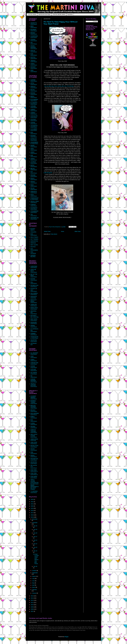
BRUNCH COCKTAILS (34, 411)
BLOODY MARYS (33, 229)
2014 (32, 596)
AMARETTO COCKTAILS (34, 24)
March (34, 587)
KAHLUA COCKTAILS (34, 51)
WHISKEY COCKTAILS (34, 68)
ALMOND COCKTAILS (34, 81)
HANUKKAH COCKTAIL (34, 297)
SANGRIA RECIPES (33, 256)
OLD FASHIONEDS (34, 249)
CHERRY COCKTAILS (34, 113)
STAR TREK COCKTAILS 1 (34, 471)
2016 (32, 515)
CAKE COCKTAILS (34, 357)
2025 (32, 499)
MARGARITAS (34, 241)
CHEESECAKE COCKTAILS (34, 363)
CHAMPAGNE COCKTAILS (34, 37)
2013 (32, 598)
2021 (32, 504)
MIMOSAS (33, 243)
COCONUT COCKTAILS (34, 120)
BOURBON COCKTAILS (34, 30)
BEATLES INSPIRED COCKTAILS (34, 407)
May (33, 583)
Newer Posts (47, 231)
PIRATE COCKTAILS (34, 456)
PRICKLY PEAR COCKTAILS (35, 202)
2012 (32, 600)
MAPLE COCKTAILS (34, 166)
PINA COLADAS (33, 253)
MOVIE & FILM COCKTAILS (34, 446)
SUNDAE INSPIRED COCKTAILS (34, 381)
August (34, 576)
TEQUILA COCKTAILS (34, 61)
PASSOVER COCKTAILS (34, 323)
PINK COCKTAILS (34, 453)
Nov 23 (35, 540)
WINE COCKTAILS (34, 71)
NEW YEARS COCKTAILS (34, 320)
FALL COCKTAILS (34, 283)
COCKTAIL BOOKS (32, 14)
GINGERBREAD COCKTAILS (34, 143)
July (33, 579)
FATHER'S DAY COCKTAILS (35, 286)
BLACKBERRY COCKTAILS (34, 100)
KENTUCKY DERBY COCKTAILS (34, 301)
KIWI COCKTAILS (34, 156)
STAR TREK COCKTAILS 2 (34, 474)
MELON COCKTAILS (34, 169)
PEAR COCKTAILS (34, 186)
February (34, 590)
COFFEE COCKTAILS (34, 123)
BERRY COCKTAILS (34, 97)
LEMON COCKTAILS (34, 159)
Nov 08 (35, 566)
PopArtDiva (70, 14)
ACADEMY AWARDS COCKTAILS (34, 398)
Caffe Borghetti (48, 173)
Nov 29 (35, 529)
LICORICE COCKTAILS (34, 163)
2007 (32, 611)
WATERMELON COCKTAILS (35, 218)
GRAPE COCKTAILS (34, 146)
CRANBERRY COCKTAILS (34, 127)
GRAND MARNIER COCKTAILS (34, 47)
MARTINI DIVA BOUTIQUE (44, 14)
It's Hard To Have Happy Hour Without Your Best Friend (36, 559)
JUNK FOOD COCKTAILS (34, 443)
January (34, 593)
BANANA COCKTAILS (34, 94)
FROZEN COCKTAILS (34, 427)
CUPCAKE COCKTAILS (34, 370)
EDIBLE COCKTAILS (34, 417)
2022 (32, 502)
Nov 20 (35, 547)
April (33, 585)
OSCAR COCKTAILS (34, 450)
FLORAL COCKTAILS (34, 424)
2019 (32, 508)
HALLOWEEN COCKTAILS (34, 294)
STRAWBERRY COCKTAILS (35, 212)
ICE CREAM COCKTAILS (34, 373)
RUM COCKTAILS (34, 55)
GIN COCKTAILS (34, 43)
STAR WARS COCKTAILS (34, 477)
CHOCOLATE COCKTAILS (34, 117)
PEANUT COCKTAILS (34, 182)
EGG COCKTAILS (34, 133)
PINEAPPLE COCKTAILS (34, 192)
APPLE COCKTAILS (34, 84)
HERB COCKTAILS (34, 149)
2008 (32, 609)
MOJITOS (33, 247)
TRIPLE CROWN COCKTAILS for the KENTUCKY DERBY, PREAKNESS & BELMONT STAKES (35, 485)
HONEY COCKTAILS (34, 153)
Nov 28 (35, 533)
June (34, 581)
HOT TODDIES (34, 239)
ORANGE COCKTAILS (34, 176)
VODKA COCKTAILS (34, 64)
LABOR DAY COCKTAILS (34, 305)
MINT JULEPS (34, 245)
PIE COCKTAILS (34, 377)
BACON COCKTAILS (34, 90)
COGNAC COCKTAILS (34, 40)
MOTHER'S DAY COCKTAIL (35, 316)
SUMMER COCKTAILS (34, 334)
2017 (32, 513)
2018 (32, 510)
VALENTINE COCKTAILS (34, 341)
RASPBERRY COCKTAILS (34, 209)
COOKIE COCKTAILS (34, 367)
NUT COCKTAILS (34, 172)
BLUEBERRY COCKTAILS (34, 104)
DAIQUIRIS (33, 232)
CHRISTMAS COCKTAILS (34, 267)
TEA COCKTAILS (34, 215)
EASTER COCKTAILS (34, 280)
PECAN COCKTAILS (34, 189)
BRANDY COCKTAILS (34, 34)
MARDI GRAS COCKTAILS (34, 308)
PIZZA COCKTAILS (34, 195)
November (35, 523)
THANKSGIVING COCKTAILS (34, 337)
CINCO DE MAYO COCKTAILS (34, 271)
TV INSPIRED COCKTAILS (34, 492)
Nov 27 (35, 537)
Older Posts (78, 231)
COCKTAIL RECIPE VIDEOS (59, 14)
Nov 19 (35, 551)
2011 (32, 603)
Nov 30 (35, 526)
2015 (32, 517)
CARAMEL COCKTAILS (34, 107)
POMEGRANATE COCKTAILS (35, 199)
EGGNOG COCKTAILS (34, 136)
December (35, 519)
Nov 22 (35, 544)
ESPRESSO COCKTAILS (34, 140)
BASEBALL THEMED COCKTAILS (34, 402)
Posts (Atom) (54, 234)
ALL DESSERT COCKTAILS (34, 354)
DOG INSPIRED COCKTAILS (35, 414)
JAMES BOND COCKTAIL (34, 440)
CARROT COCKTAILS (34, 110)
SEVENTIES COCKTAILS (34, 463)
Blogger (66, 637)
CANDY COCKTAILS (34, 360)
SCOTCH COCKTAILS (34, 58)
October (34, 571)
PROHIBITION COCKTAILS (34, 459)
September (35, 573)
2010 (32, 605)
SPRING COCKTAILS (34, 326)
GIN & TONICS (34, 237)
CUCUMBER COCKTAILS (34, 130)
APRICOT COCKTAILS (34, 87)
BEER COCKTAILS (34, 27)
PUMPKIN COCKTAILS (34, 205)
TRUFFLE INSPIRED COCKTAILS (34, 385)
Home (62, 231)
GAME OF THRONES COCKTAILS (34, 431)
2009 (32, 607)
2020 (32, 506)
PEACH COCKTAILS (34, 179)
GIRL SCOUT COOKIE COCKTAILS (34, 436)
